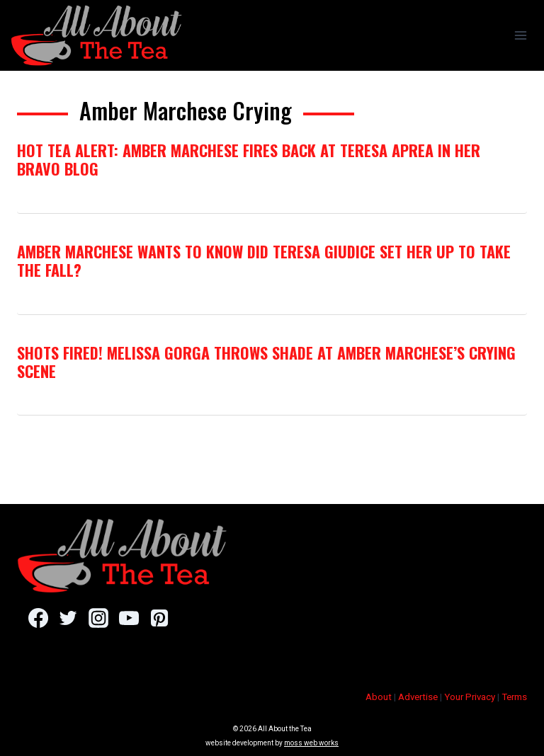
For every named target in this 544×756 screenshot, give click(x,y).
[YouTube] (129, 618)
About (379, 697)
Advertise (418, 697)
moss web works (311, 743)
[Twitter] (68, 618)
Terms (514, 697)
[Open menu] (520, 35)
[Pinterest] (159, 618)
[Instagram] (98, 618)
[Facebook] (38, 618)
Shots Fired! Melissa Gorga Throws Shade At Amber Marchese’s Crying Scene (266, 362)
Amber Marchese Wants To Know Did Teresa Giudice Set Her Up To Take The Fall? (264, 260)
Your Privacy (470, 697)
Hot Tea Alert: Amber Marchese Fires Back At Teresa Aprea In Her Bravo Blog (249, 159)
